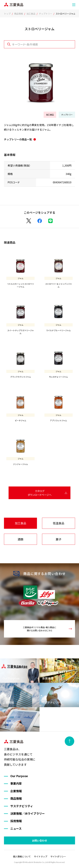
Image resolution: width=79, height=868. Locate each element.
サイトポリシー (58, 856)
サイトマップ (41, 856)
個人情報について (22, 856)
